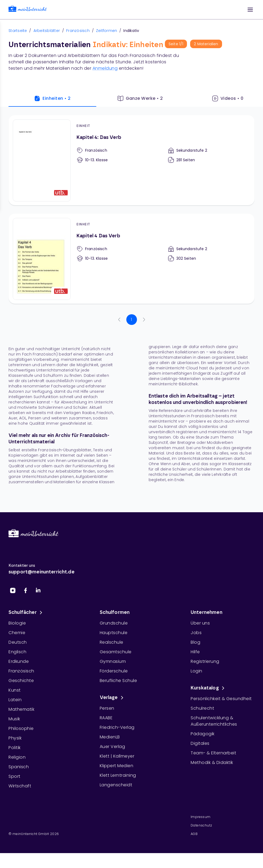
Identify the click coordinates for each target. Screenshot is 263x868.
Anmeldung (105, 68)
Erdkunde (19, 661)
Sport (14, 776)
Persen (107, 708)
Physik (15, 738)
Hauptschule (114, 633)
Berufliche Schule (118, 681)
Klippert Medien (117, 766)
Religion (17, 757)
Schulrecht (202, 708)
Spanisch (19, 767)
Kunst (15, 690)
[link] (28, 10)
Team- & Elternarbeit (213, 753)
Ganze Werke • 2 (140, 98)
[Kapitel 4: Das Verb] (131, 160)
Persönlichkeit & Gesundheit (221, 699)
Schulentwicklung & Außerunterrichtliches (214, 721)
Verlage (112, 698)
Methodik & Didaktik (212, 762)
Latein (15, 700)
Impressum (201, 817)
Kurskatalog (208, 688)
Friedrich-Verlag (117, 727)
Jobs (196, 633)
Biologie (17, 623)
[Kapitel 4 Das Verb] (131, 259)
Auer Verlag (112, 747)
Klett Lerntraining (118, 775)
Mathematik (21, 709)
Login (197, 671)
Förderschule (114, 671)
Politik (15, 748)
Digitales (200, 743)
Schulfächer (26, 613)
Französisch (78, 31)
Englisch (17, 652)
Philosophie (21, 728)
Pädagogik (203, 734)
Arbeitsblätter (47, 31)
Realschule (112, 642)
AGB (194, 834)
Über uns (200, 623)
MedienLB (110, 737)
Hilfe (195, 652)
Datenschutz (201, 825)
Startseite (18, 31)
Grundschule (114, 623)
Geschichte (21, 681)
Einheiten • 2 (52, 98)
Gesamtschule (116, 652)
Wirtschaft (20, 786)
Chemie (17, 633)
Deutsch (18, 642)
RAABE (106, 718)
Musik (14, 719)
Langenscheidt (116, 785)
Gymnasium (113, 661)
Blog (195, 642)
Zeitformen (107, 31)
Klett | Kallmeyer (117, 756)
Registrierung (205, 661)
